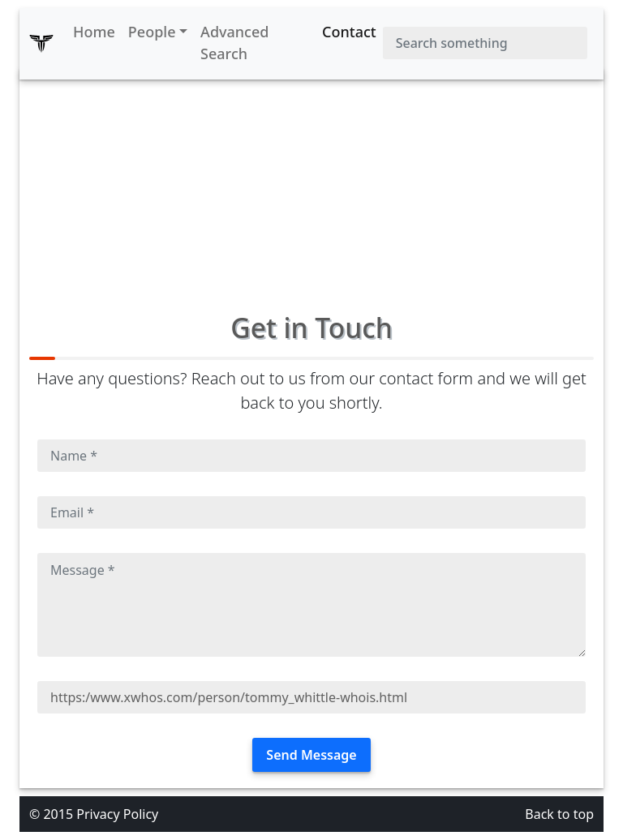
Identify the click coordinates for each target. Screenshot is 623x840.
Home (94, 32)
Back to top (559, 814)
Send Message (311, 755)
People (152, 32)
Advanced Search (234, 43)
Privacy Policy (117, 814)
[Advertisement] (311, 182)
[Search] (485, 43)
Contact (349, 32)
